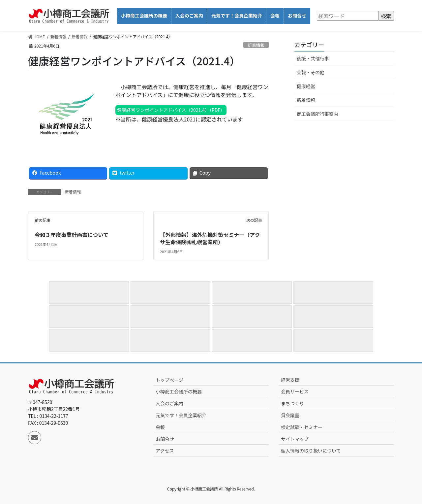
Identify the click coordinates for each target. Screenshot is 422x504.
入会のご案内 (169, 403)
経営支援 (290, 380)
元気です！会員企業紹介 (181, 415)
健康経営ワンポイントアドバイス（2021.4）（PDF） (171, 110)
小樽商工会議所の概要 (179, 391)
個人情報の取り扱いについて (311, 451)
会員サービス (295, 391)
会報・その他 (311, 72)
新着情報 (256, 45)
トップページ (169, 380)
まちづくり (292, 403)
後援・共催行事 (313, 58)
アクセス (165, 451)
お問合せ (165, 439)
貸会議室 (290, 415)
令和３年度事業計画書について (72, 235)
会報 (160, 427)
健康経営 (306, 86)
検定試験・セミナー (302, 427)
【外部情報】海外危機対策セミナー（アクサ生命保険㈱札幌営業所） (210, 238)
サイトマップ (295, 439)
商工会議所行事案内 (317, 114)
